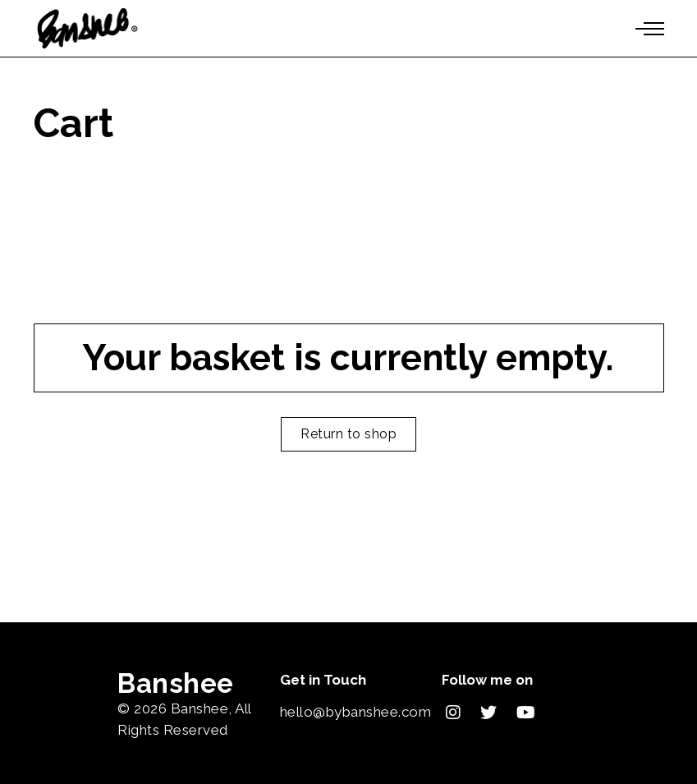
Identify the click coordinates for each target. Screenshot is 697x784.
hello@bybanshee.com (356, 712)
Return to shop (348, 434)
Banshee (200, 708)
